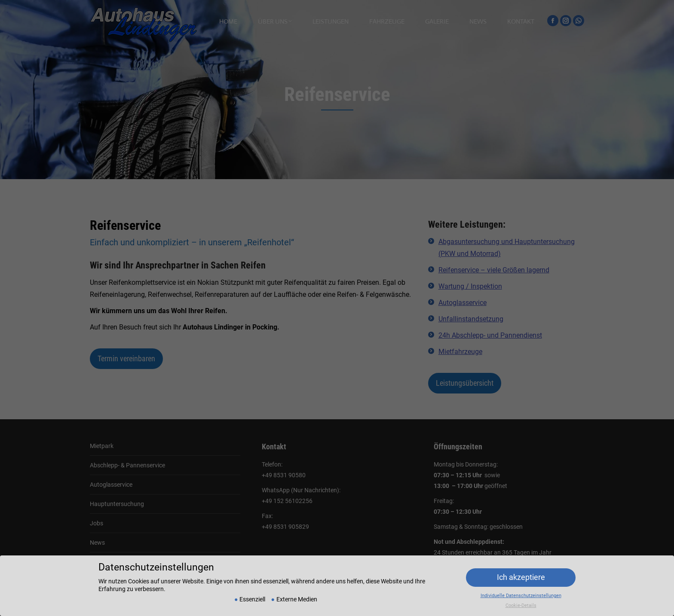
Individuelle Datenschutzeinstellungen (521, 588)
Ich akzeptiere (521, 570)
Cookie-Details (521, 598)
